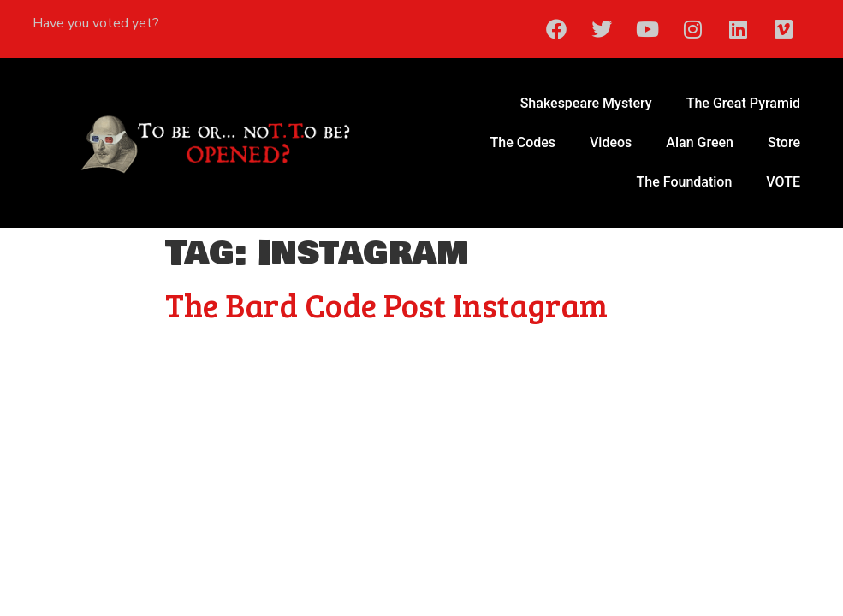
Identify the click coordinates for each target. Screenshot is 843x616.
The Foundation (685, 182)
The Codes (523, 142)
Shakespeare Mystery (586, 103)
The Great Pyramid (743, 103)
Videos (611, 142)
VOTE (783, 182)
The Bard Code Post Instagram (386, 305)
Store (784, 142)
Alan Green (700, 142)
